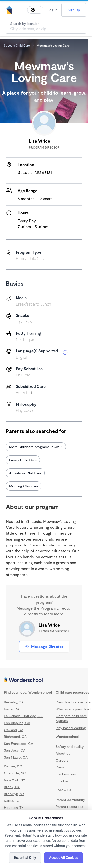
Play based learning (71, 728)
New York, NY (15, 780)
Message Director (44, 646)
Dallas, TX (11, 801)
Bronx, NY (12, 787)
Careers (62, 760)
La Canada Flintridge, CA (23, 716)
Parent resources (69, 807)
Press (60, 767)
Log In (52, 10)
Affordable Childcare (25, 473)
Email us (62, 781)
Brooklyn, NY (14, 794)
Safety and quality (70, 746)
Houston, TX (14, 808)
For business (66, 774)
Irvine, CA (12, 709)
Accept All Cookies (64, 858)
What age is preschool (73, 709)
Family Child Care (23, 460)
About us (63, 753)
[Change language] (35, 10)
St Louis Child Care (17, 45)
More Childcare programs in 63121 (36, 447)
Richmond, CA (15, 737)
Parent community (70, 800)
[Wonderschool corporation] (44, 680)
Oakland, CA (14, 730)
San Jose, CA (15, 750)
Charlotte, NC (15, 773)
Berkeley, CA (14, 702)
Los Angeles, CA (17, 723)
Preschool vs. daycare (73, 702)
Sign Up (74, 10)
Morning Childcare (24, 486)
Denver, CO (13, 766)
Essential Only (25, 858)
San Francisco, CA (18, 743)
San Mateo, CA (16, 757)
